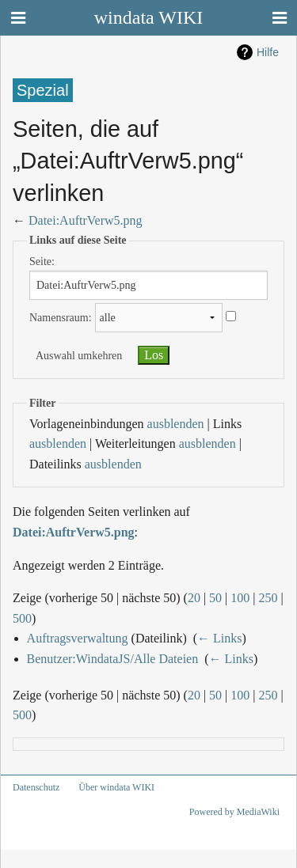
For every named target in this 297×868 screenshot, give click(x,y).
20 (194, 598)
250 (268, 598)
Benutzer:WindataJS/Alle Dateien (113, 659)
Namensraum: (61, 318)
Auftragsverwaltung (78, 638)
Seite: (42, 262)
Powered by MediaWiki (234, 812)
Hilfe (268, 52)
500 (22, 618)
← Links (219, 638)
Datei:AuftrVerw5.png (86, 220)
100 (240, 598)
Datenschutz (36, 787)
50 (215, 598)
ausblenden (176, 424)
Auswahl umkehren (79, 356)
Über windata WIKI (116, 787)
